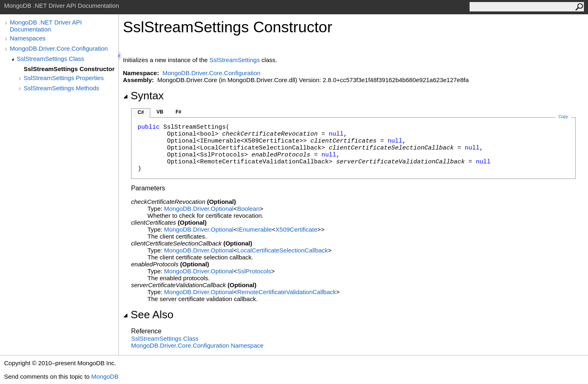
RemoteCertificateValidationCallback (287, 292)
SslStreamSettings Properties (64, 78)
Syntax (143, 96)
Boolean (248, 209)
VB (160, 112)
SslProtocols (254, 271)
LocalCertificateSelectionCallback (283, 250)
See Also (148, 315)
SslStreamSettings (235, 60)
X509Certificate (297, 229)
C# (141, 112)
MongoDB (105, 376)
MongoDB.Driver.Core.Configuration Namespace (197, 345)
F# (178, 112)
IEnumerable (255, 229)
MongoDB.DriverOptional (199, 209)
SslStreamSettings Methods (61, 88)
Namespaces (28, 38)
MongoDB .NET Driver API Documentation (46, 26)
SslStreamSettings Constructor (69, 69)
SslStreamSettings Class (50, 59)
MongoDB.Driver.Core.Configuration (59, 48)
